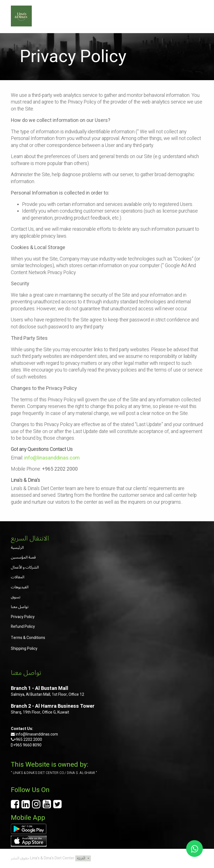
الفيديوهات (20, 587)
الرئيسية (17, 548)
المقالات (18, 577)
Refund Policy (23, 627)
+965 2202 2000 (28, 740)
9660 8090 (32, 745)
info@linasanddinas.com (37, 734)
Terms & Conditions (28, 638)
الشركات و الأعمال (25, 567)
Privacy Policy (23, 617)
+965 (18, 745)
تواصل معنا (20, 607)
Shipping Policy (24, 649)
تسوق (16, 597)
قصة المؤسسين (23, 557)
